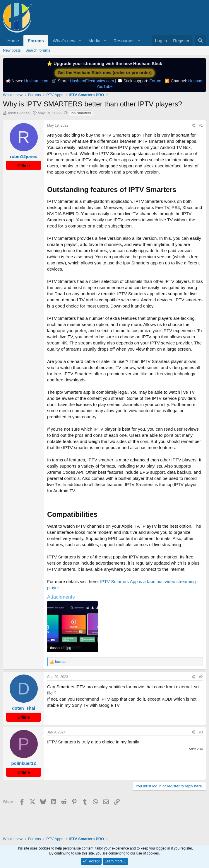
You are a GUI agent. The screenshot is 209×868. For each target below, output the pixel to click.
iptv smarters (81, 113)
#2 (201, 677)
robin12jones (19, 113)
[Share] (193, 126)
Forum (155, 81)
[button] (80, 41)
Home (13, 41)
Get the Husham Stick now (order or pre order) (104, 73)
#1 (201, 125)
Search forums (38, 50)
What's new (64, 41)
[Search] (200, 41)
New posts (12, 50)
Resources (124, 41)
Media (94, 41)
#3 (201, 732)
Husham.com (36, 81)
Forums (36, 41)
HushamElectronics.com (92, 81)
